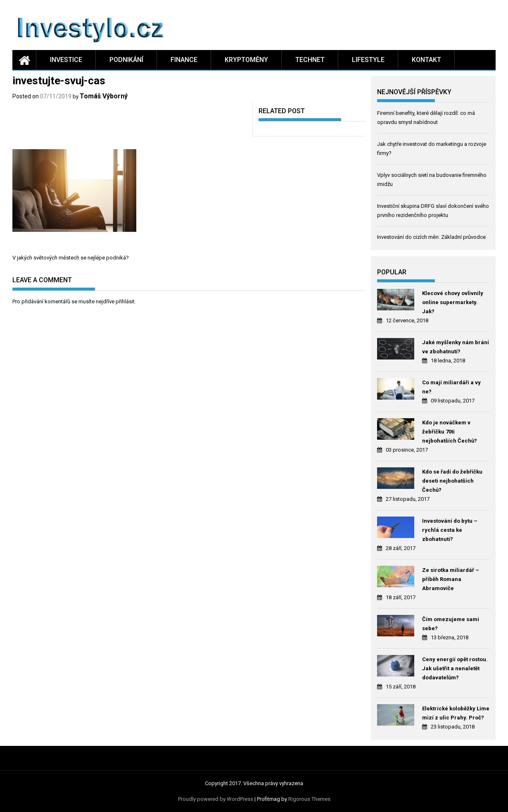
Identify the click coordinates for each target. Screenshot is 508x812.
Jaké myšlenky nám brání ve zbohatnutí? (456, 347)
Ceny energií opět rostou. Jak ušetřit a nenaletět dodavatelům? (455, 668)
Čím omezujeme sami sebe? (451, 624)
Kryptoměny (246, 60)
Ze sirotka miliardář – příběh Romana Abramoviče (451, 579)
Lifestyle (368, 60)
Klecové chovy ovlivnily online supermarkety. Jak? (453, 302)
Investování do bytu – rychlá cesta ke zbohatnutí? (450, 530)
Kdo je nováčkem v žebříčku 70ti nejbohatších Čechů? (450, 432)
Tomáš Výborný (104, 96)
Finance (184, 60)
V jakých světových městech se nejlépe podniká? (71, 258)
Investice (66, 60)
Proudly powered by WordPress (216, 799)
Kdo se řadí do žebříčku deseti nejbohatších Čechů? (452, 481)
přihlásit (125, 301)
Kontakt (426, 60)
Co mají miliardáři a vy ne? (451, 387)
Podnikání (126, 60)
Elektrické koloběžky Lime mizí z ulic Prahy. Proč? (456, 713)
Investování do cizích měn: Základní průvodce (431, 237)
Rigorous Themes (309, 799)
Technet (310, 60)
